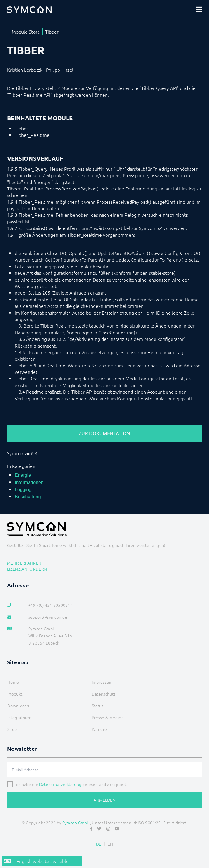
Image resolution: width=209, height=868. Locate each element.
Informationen (29, 483)
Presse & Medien (108, 717)
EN (110, 844)
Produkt (15, 694)
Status (98, 706)
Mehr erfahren (24, 563)
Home (13, 682)
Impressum (102, 682)
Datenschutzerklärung (60, 784)
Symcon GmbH (76, 823)
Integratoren (19, 717)
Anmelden (104, 800)
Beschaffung (28, 497)
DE (99, 844)
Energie (23, 475)
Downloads (18, 706)
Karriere (99, 729)
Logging (23, 490)
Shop (12, 729)
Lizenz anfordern (27, 569)
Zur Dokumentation (104, 433)
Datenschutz (104, 694)
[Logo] (29, 9)
